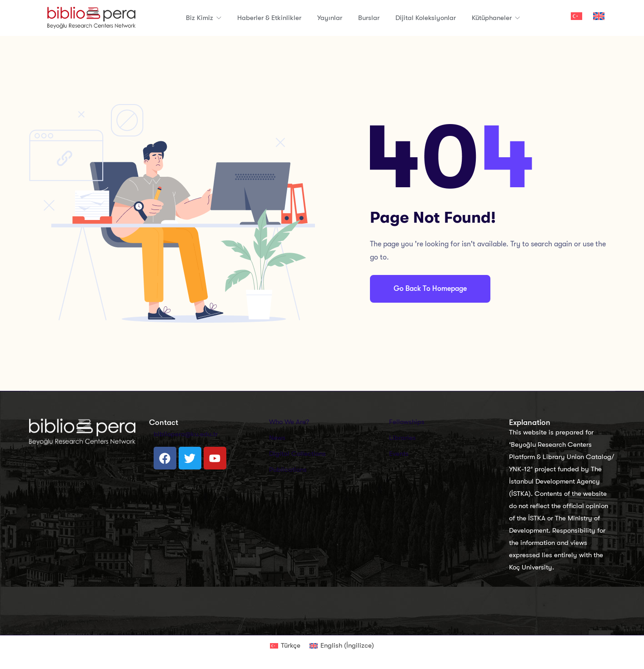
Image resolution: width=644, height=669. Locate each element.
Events (399, 454)
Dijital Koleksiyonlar (426, 18)
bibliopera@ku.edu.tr (186, 434)
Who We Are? (289, 422)
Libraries (402, 438)
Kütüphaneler (493, 18)
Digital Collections (297, 454)
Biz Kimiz (200, 18)
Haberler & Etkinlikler (269, 18)
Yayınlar (330, 18)
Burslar (369, 18)
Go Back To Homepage (430, 289)
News (277, 438)
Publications (288, 469)
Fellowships (407, 422)
